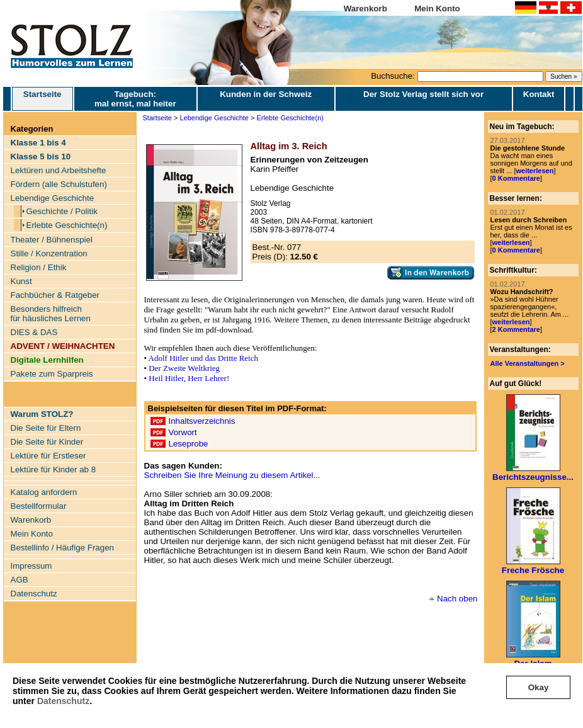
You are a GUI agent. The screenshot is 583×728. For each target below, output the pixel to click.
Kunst (21, 281)
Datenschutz (63, 701)
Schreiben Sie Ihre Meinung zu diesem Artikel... (232, 475)
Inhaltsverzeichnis (202, 421)
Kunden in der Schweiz (266, 94)
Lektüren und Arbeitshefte (59, 170)
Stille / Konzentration (49, 253)
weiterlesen (535, 171)
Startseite (42, 99)
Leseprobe (189, 444)
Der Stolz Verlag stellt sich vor (423, 94)
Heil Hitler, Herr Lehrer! (189, 378)
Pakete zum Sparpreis (52, 374)
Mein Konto (437, 9)
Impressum (31, 566)
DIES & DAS (34, 332)
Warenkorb (365, 9)
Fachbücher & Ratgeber (55, 295)
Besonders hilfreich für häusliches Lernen (51, 314)
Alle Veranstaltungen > (528, 363)
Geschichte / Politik (62, 211)
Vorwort (183, 432)
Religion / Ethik (39, 267)
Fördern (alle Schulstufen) (59, 184)
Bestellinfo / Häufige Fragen (62, 548)
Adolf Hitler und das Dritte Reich (203, 358)
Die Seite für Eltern (46, 428)
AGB (20, 580)
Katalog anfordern (44, 492)
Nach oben (457, 599)
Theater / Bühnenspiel (52, 240)
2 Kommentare (516, 329)
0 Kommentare (516, 178)
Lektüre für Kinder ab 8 (54, 469)
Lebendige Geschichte (53, 198)
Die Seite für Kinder (47, 442)
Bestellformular (39, 506)
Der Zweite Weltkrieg (184, 368)
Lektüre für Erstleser (48, 456)
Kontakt (539, 94)
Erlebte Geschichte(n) (67, 225)
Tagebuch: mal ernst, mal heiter (135, 99)
